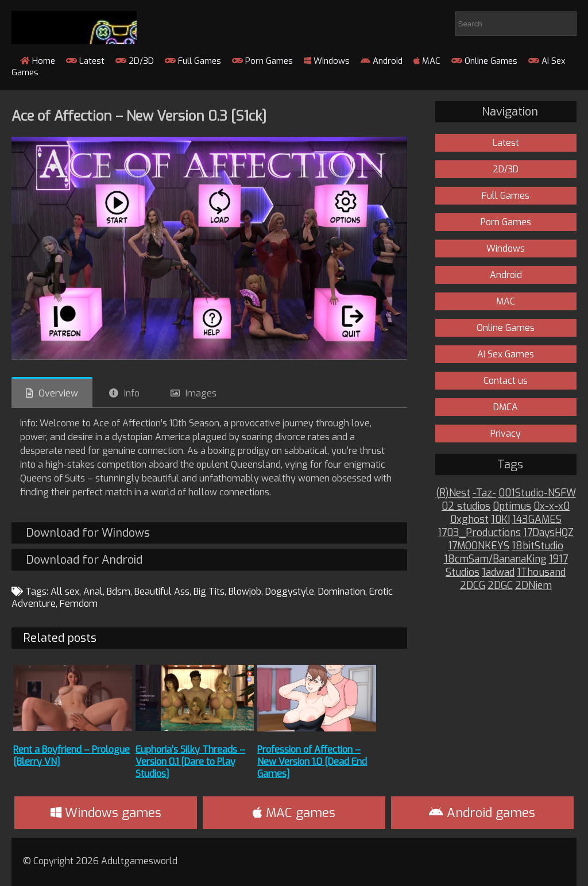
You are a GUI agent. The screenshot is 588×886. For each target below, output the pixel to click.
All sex (65, 592)
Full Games (193, 61)
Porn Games (262, 61)
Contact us (506, 381)
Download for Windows (88, 533)
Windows (327, 61)
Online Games (484, 61)
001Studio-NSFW (537, 493)
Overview (58, 393)
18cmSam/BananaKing (495, 559)
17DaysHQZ (548, 533)
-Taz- (484, 493)
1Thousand (541, 573)
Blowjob (245, 592)
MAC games (294, 813)
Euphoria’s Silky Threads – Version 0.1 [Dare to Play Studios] (190, 762)
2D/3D (135, 61)
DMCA (506, 407)
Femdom (79, 604)
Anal (93, 592)
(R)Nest (453, 493)
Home (38, 61)
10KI (500, 520)
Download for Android (84, 560)
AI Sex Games (506, 354)
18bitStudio (537, 546)
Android (382, 61)
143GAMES (537, 520)
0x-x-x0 (552, 506)
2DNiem (533, 586)
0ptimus (512, 506)
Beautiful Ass (162, 592)
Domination (342, 592)
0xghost (469, 520)
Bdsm (119, 592)
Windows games (106, 813)
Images (201, 393)
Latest (85, 61)
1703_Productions (479, 533)
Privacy (506, 434)
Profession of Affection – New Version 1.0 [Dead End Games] (312, 762)
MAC (427, 61)
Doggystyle (290, 592)
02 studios (466, 506)
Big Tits (209, 592)
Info (132, 393)
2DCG (473, 586)
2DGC (500, 586)
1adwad (498, 573)
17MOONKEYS (479, 546)
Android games (482, 813)
